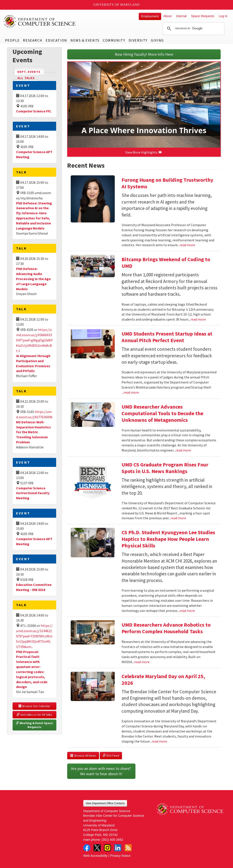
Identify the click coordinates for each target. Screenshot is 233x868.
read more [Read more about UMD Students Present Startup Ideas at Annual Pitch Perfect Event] (131, 392)
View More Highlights (144, 152)
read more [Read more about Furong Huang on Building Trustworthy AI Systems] (187, 245)
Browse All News (83, 756)
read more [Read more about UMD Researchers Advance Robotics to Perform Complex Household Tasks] (142, 662)
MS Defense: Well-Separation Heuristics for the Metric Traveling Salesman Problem (33, 432)
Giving (157, 40)
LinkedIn (118, 848)
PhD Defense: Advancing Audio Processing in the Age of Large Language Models (33, 279)
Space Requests (203, 16)
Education (56, 40)
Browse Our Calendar (34, 706)
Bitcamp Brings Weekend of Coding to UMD (166, 263)
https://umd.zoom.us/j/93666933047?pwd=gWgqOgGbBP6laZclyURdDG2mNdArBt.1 (34, 340)
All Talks (26, 78)
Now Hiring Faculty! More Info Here (144, 54)
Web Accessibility (95, 856)
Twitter (97, 848)
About (168, 16)
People (12, 40)
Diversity (138, 40)
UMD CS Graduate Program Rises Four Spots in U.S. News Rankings (165, 468)
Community (114, 40)
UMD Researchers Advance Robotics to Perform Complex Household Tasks (166, 628)
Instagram (107, 848)
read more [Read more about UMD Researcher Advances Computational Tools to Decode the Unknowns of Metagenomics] (183, 450)
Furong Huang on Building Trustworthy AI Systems (167, 183)
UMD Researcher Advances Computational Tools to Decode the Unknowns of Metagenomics (162, 413)
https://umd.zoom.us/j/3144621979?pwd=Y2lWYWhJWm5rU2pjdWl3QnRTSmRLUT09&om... (34, 636)
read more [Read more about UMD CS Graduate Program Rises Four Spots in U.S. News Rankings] (178, 518)
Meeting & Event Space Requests (35, 725)
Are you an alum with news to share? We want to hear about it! (101, 771)
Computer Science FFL (34, 111)
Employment (150, 16)
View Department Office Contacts (105, 803)
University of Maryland (117, 5)
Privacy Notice (120, 856)
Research (33, 40)
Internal (181, 16)
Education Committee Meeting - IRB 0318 (34, 587)
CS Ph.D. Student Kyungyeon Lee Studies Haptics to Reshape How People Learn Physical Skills (168, 539)
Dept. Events (31, 71)
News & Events (85, 40)
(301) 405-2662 (112, 840)
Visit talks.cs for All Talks (34, 715)
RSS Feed (111, 756)
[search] (193, 29)
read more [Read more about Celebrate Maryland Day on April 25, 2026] (159, 741)
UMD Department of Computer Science (40, 21)
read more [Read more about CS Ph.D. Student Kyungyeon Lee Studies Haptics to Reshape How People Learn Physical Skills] (187, 611)
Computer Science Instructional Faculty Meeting (33, 493)
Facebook (87, 848)
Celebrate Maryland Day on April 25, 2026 (163, 680)
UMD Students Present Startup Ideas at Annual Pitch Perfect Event (167, 337)
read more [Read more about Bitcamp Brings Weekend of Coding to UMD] (198, 319)
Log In (223, 16)
